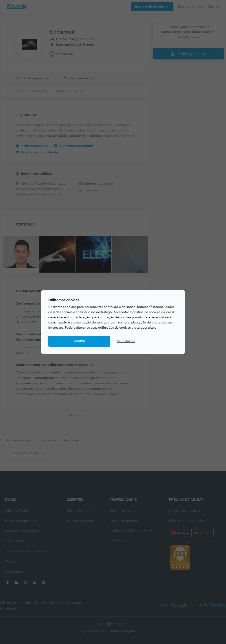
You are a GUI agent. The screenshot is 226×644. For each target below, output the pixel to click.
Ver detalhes (126, 341)
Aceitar (79, 341)
